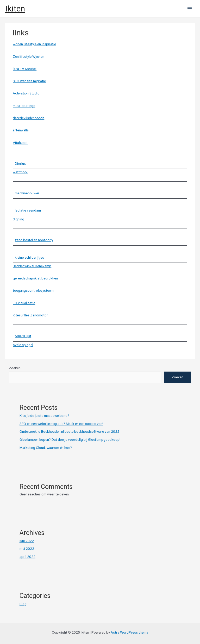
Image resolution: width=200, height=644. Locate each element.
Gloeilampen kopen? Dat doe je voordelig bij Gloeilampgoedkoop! (70, 439)
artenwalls (21, 130)
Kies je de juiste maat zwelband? (44, 416)
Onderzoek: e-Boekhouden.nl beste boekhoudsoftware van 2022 (69, 431)
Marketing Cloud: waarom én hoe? (46, 448)
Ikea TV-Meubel (25, 69)
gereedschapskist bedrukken (35, 278)
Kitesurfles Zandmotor (30, 315)
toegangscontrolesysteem (33, 290)
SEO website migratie (29, 81)
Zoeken (15, 368)
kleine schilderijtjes (29, 257)
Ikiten (15, 9)
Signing (18, 219)
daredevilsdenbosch (29, 118)
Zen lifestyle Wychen (29, 56)
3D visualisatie (24, 303)
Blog (23, 604)
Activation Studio (26, 93)
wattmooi (20, 172)
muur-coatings (24, 106)
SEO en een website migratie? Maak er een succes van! (61, 424)
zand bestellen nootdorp (34, 240)
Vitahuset (20, 143)
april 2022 (27, 557)
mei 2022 (27, 549)
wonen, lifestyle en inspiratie (34, 44)
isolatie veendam (28, 210)
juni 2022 (27, 541)
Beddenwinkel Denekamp (32, 266)
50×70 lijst (23, 336)
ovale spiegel (23, 345)
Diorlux (20, 163)
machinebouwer (27, 193)
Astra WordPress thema (129, 632)
